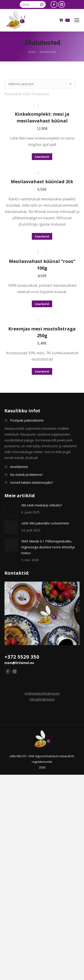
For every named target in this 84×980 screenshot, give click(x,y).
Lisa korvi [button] (42, 157)
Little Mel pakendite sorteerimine (45, 523)
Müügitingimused (42, 699)
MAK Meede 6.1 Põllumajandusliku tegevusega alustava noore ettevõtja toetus (48, 547)
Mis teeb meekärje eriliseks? (42, 505)
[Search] (33, 5)
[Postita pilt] (11, 509)
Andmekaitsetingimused (42, 693)
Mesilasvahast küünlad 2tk (42, 182)
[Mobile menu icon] (77, 20)
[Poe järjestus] (40, 84)
